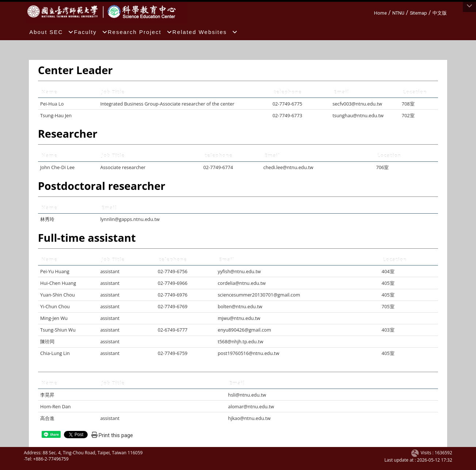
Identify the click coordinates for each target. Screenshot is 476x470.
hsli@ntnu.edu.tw (247, 395)
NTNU (398, 13)
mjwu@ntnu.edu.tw (239, 318)
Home (380, 13)
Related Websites (205, 32)
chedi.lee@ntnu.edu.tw (288, 167)
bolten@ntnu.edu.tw (240, 306)
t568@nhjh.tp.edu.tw (241, 341)
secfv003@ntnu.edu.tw (357, 104)
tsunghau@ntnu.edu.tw (358, 115)
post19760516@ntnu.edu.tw (248, 353)
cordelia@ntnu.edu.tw (242, 283)
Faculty (91, 32)
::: (371, 12)
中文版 (440, 13)
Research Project (140, 32)
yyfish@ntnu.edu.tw (239, 271)
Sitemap (418, 13)
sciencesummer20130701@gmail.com (259, 295)
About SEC (52, 32)
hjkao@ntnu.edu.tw (249, 418)
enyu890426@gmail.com (244, 330)
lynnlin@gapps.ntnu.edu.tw (130, 219)
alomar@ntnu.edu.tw (251, 406)
